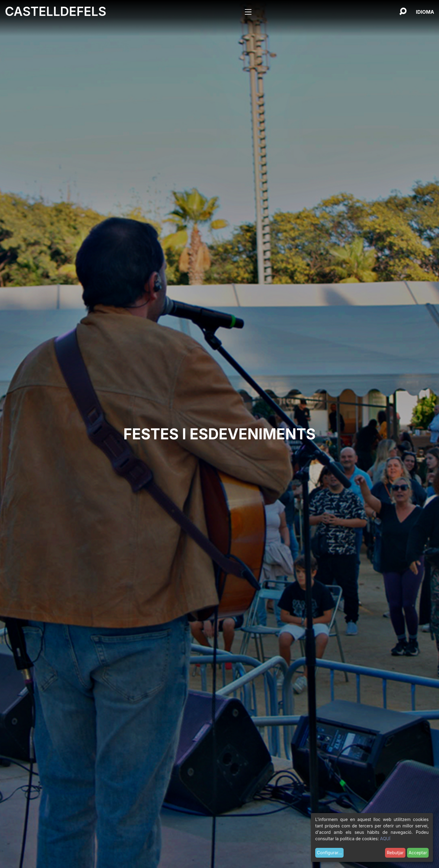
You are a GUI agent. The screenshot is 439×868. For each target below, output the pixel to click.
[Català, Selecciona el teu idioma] (425, 12)
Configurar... (330, 853)
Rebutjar (395, 853)
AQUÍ (385, 839)
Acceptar (418, 853)
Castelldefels (56, 11)
